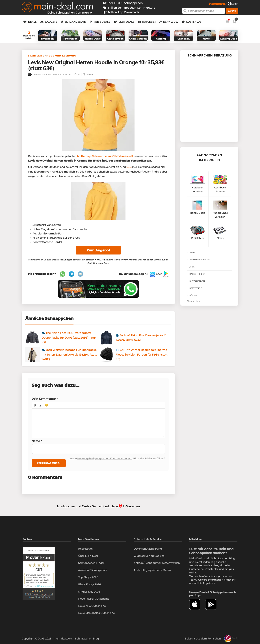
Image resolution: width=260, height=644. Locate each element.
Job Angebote (206, 583)
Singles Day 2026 (89, 592)
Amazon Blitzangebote (93, 570)
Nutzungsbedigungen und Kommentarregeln (105, 458)
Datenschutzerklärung (148, 549)
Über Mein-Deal (88, 556)
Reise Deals (102, 22)
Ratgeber (149, 22)
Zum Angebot (98, 250)
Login (233, 4)
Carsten (34, 74)
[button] (35, 405)
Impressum (85, 549)
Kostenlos (194, 22)
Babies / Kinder (197, 274)
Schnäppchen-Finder (91, 563)
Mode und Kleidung (61, 56)
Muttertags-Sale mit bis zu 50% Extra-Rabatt (105, 156)
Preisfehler (212, 569)
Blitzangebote (75, 22)
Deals (32, 22)
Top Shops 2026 (88, 577)
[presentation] (35, 405)
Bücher (193, 295)
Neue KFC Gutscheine (92, 606)
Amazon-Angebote (199, 260)
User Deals (126, 22)
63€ (129, 167)
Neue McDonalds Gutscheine (96, 613)
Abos (192, 253)
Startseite (36, 56)
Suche (232, 11)
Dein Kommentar (45, 399)
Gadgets (51, 22)
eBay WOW (171, 22)
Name (37, 441)
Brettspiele (196, 288)
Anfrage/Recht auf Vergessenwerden (157, 563)
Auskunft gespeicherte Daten (152, 570)
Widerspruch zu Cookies (149, 556)
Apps (192, 267)
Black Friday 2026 (89, 584)
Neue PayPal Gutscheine (94, 599)
